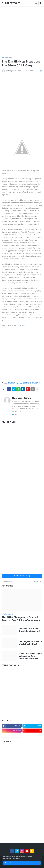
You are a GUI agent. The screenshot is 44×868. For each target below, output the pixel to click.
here (23, 326)
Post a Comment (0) (22, 576)
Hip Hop (19, 383)
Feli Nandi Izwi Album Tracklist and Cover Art (30, 630)
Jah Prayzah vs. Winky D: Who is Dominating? (30, 643)
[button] (3, 3)
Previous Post (8, 581)
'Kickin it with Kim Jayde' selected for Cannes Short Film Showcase (31, 656)
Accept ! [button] (8, 863)
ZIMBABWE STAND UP (31, 383)
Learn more (16, 858)
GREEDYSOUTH (13, 3)
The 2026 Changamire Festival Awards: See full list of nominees (21, 619)
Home (4, 57)
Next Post (38, 581)
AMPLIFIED (11, 57)
